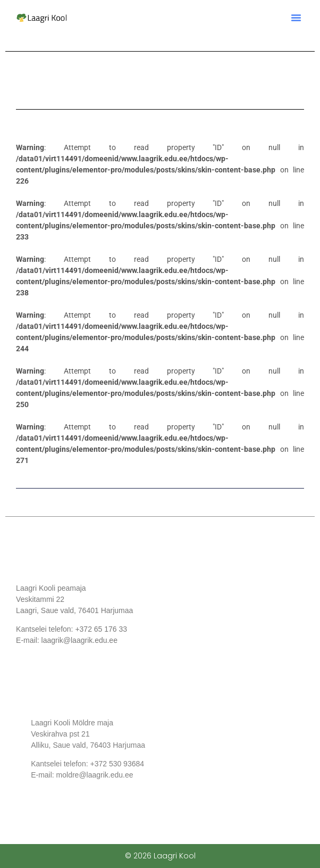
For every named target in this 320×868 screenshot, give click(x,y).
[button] (296, 18)
